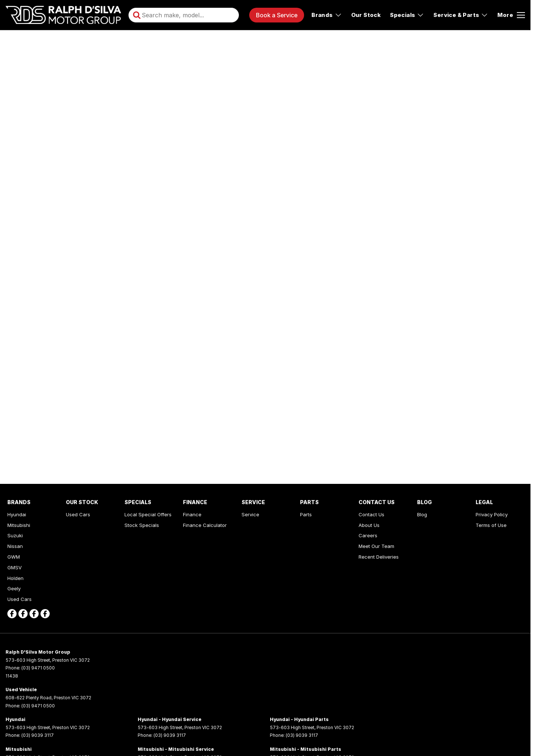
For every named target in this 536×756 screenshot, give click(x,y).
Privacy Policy (492, 514)
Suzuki (15, 535)
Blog (422, 514)
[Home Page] (63, 15)
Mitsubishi (19, 525)
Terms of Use (491, 525)
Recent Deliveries (379, 557)
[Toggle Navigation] (511, 15)
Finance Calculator (205, 525)
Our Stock (366, 15)
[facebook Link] (12, 614)
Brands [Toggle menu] (327, 15)
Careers (368, 535)
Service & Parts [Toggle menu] (461, 15)
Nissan (15, 546)
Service (250, 514)
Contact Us (371, 514)
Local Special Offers (148, 514)
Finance (192, 514)
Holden (15, 578)
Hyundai (17, 514)
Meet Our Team (376, 546)
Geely (14, 588)
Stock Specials (142, 525)
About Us (369, 525)
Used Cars (20, 599)
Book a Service (277, 15)
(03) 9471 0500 (38, 668)
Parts (306, 514)
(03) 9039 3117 (38, 735)
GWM (14, 557)
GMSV (15, 567)
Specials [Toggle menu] (407, 15)
